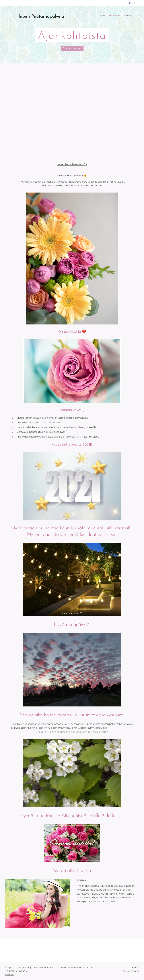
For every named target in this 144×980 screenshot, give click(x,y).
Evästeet (10, 974)
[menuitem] (121, 16)
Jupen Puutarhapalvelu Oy (72, 164)
